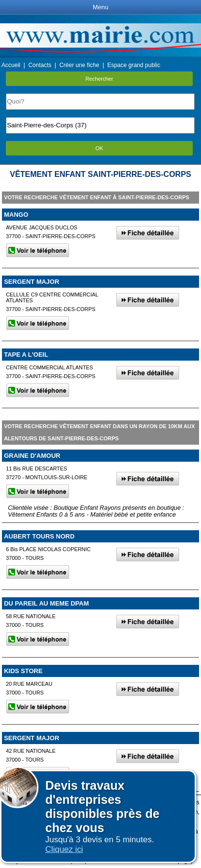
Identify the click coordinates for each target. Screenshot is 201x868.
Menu (100, 7)
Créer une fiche (79, 65)
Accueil (11, 65)
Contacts (40, 65)
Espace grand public (134, 65)
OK (99, 148)
